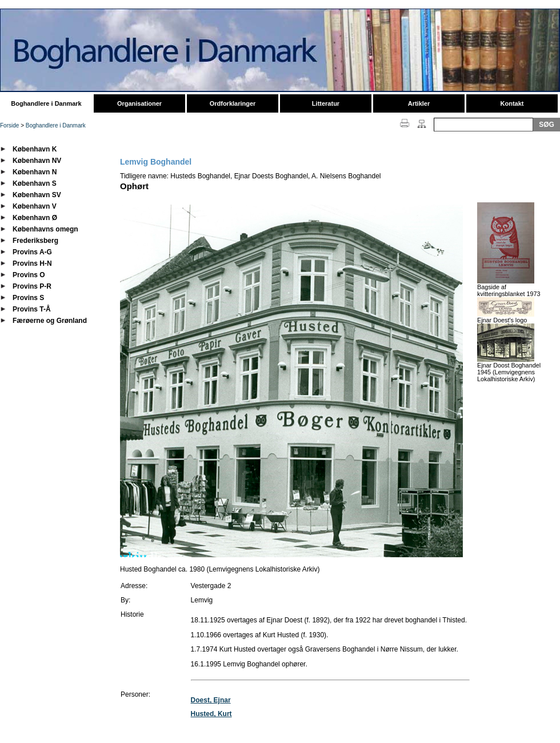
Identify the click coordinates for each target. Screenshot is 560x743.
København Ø (35, 218)
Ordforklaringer (233, 103)
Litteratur (326, 103)
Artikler (419, 103)
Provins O (29, 275)
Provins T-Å (32, 309)
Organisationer (139, 103)
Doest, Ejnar (211, 700)
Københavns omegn (45, 229)
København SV (37, 195)
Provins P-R (32, 286)
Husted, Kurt (211, 714)
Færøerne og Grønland (50, 321)
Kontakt (512, 103)
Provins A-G (32, 252)
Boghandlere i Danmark (46, 103)
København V (35, 206)
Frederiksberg (35, 241)
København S (35, 183)
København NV (37, 161)
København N (35, 172)
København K (35, 149)
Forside (9, 125)
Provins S (28, 298)
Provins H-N (32, 263)
